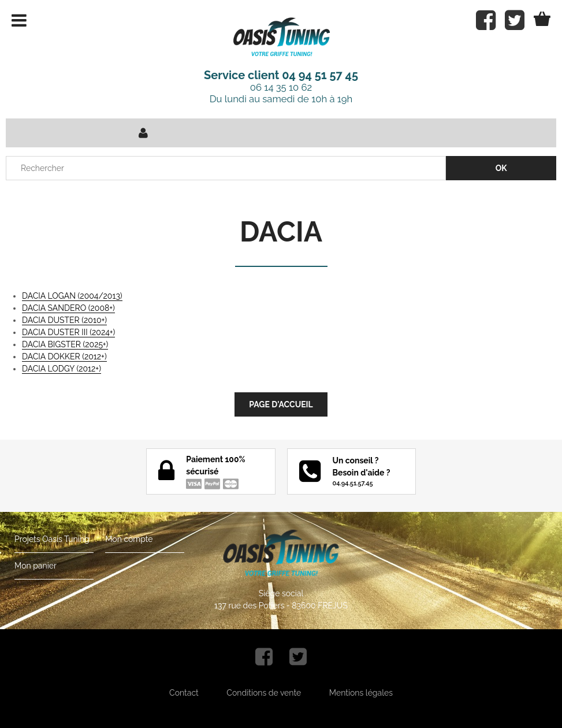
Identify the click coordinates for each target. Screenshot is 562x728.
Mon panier (36, 566)
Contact (184, 693)
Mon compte (129, 539)
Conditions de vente (264, 693)
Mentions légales (361, 693)
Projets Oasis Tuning (52, 539)
